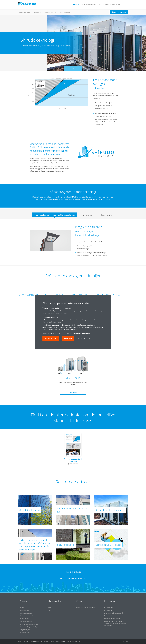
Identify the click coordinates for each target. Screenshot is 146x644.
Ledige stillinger (25, 630)
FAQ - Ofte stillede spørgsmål (114, 613)
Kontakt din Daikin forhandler (85, 607)
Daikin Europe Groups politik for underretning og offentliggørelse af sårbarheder (115, 623)
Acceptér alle (51, 339)
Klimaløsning (24, 12)
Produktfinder (50, 12)
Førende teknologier (26, 613)
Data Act (78, 641)
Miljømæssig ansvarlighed (28, 616)
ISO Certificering (25, 632)
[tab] (54, 215)
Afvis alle (68, 339)
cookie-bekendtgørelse (82, 333)
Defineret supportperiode (112, 619)
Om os (22, 607)
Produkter (37, 12)
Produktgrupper (109, 610)
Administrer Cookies (84, 339)
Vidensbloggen (65, 12)
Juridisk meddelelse (37, 641)
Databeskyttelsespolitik (58, 641)
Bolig (49, 607)
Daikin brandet (24, 610)
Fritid (49, 610)
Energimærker (109, 616)
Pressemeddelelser (26, 621)
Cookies (47, 641)
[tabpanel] (73, 242)
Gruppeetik (70, 641)
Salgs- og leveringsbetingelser (29, 624)
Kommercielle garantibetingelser (30, 627)
